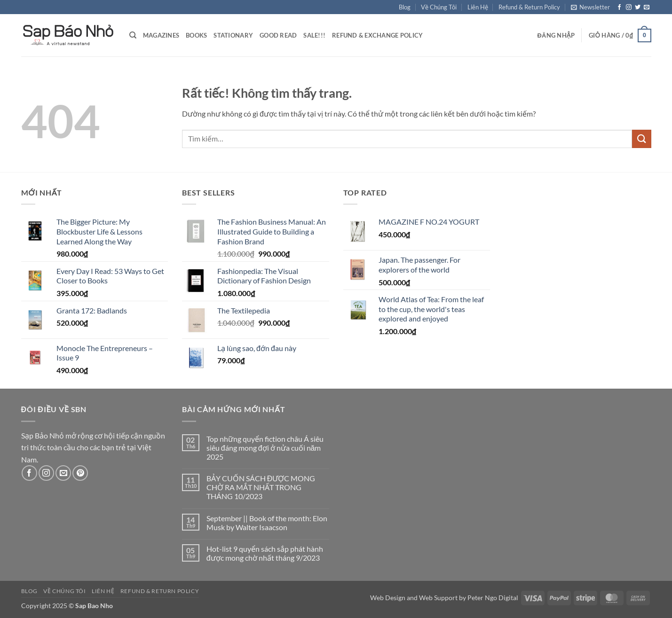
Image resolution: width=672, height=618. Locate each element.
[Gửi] (641, 139)
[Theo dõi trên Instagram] (629, 8)
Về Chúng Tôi (439, 7)
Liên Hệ (478, 7)
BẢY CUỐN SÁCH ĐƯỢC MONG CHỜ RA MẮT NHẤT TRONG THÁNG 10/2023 (261, 487)
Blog (405, 7)
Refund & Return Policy (529, 7)
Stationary (233, 35)
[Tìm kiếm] (133, 35)
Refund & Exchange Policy (377, 35)
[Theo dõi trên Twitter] (638, 8)
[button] (590, 7)
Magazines (161, 35)
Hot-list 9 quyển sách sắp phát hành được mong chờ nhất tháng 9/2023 (265, 553)
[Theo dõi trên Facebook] (619, 8)
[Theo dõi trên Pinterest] (80, 473)
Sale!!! (314, 35)
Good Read (278, 35)
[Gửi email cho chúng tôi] (647, 8)
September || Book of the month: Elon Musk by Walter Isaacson (267, 523)
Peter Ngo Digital (493, 598)
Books (196, 35)
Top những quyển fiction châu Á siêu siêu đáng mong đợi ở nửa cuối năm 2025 (265, 448)
